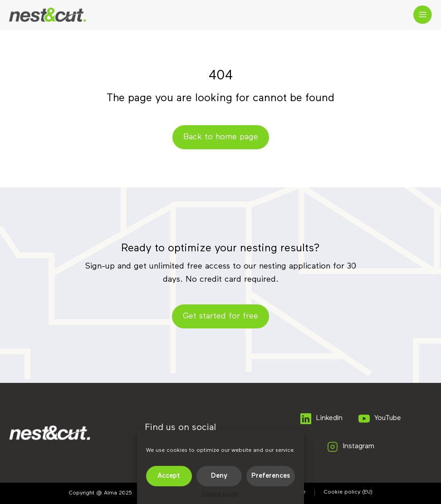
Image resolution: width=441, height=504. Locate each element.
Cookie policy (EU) (348, 492)
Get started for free (220, 316)
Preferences (271, 476)
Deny (219, 476)
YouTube (379, 419)
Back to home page (221, 137)
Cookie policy (220, 494)
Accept (169, 476)
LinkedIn (321, 419)
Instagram (350, 447)
